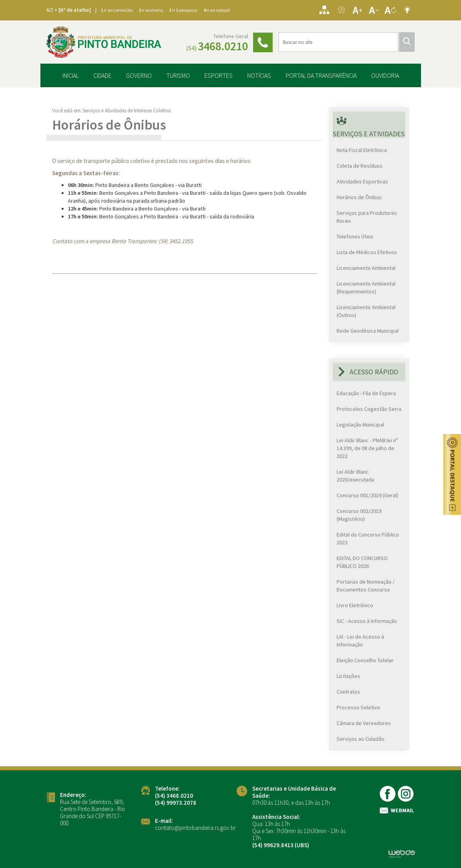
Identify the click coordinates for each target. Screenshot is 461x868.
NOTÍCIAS (259, 75)
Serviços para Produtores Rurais (367, 216)
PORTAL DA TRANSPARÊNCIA (321, 75)
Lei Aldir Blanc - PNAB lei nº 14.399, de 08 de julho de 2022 (367, 448)
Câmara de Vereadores (364, 723)
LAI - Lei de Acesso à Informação (360, 640)
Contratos (348, 691)
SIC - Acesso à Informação (367, 621)
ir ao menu (151, 10)
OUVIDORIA (385, 75)
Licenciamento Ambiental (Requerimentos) (366, 287)
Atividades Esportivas (362, 181)
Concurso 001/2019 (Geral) (367, 495)
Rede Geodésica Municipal (368, 330)
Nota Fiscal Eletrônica (362, 150)
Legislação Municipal (360, 424)
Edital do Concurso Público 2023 (368, 538)
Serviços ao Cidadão (361, 738)
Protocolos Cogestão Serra (369, 408)
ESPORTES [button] (219, 75)
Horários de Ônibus (359, 197)
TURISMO (178, 75)
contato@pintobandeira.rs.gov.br (195, 827)
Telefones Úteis (355, 236)
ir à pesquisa (183, 10)
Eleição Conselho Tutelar (365, 660)
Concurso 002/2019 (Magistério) (359, 515)
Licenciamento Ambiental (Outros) (366, 311)
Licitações (348, 676)
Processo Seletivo (358, 707)
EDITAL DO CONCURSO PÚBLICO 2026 (362, 562)
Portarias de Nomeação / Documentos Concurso (366, 585)
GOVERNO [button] (139, 75)
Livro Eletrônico (355, 605)
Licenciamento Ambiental (366, 267)
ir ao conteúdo (117, 10)
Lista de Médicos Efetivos (367, 252)
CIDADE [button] (102, 75)
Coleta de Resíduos (360, 165)
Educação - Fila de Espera (366, 393)
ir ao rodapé (217, 10)
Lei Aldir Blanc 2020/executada (355, 475)
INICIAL (71, 75)
